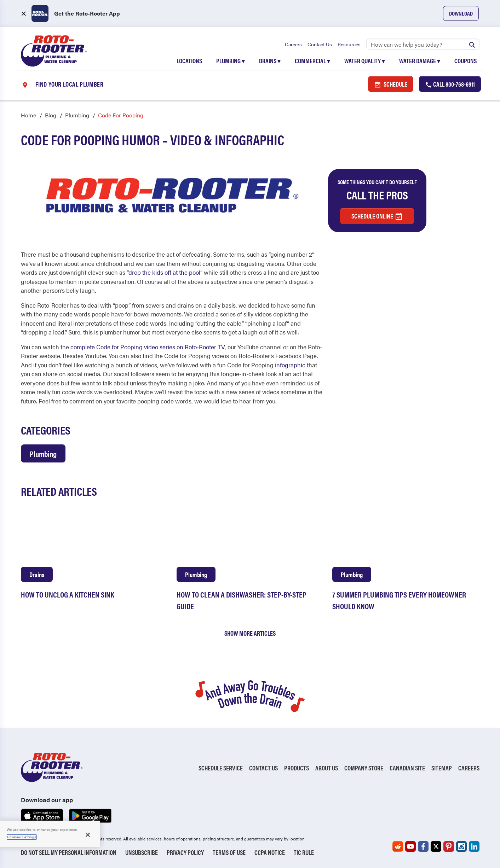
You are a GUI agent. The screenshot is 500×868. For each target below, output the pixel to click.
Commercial (312, 61)
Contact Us (320, 44)
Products (297, 768)
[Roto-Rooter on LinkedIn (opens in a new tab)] (474, 846)
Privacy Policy (185, 852)
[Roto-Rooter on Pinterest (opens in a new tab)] (449, 846)
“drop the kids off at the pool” (165, 272)
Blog (51, 115)
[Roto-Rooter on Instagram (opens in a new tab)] (461, 846)
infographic (290, 365)
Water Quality (365, 61)
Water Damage (420, 61)
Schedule (391, 84)
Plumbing (231, 61)
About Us (327, 768)
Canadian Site (407, 768)
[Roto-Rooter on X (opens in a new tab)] (436, 846)
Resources (349, 44)
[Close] (88, 835)
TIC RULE (304, 852)
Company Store (364, 768)
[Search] (423, 44)
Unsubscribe (142, 852)
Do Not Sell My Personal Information (69, 852)
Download (461, 13)
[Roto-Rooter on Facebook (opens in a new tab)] (423, 846)
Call (450, 84)
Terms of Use (229, 852)
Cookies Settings (22, 837)
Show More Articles (250, 633)
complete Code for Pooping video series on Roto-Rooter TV (148, 347)
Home (28, 115)
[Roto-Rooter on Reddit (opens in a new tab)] (398, 846)
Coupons (465, 61)
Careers (293, 44)
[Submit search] (472, 44)
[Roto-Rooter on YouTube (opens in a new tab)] (410, 846)
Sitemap (442, 768)
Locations (189, 61)
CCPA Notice (270, 852)
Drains (270, 61)
